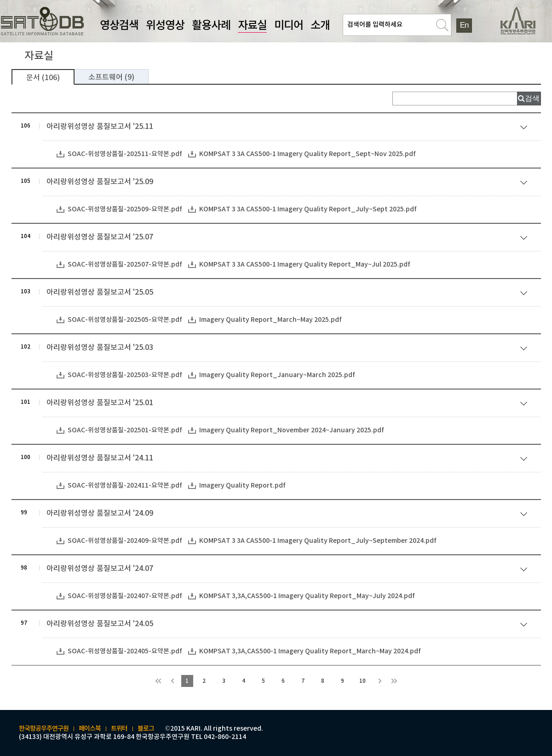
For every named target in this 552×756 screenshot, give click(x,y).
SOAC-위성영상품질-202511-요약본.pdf (125, 154)
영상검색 (119, 26)
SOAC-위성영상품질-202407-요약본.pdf (125, 596)
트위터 (119, 729)
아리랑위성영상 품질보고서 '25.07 (289, 238)
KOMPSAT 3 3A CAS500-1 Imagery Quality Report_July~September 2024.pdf (318, 541)
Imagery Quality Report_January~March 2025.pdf (277, 375)
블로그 (146, 729)
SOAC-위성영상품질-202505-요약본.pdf (125, 320)
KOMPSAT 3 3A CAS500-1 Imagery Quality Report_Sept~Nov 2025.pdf (308, 154)
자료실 (252, 26)
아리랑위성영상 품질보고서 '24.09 (289, 515)
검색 (532, 98)
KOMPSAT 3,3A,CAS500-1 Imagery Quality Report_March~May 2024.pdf (310, 651)
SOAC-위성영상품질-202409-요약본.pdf (125, 541)
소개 (320, 26)
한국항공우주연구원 (44, 729)
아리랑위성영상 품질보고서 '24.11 (289, 459)
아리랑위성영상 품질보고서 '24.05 (289, 625)
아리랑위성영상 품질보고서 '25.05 (289, 294)
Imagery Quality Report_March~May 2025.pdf (270, 320)
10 (362, 681)
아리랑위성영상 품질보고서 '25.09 (289, 183)
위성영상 (165, 26)
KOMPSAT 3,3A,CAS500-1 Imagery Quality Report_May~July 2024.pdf (307, 596)
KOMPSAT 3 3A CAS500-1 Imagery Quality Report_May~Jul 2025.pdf (305, 265)
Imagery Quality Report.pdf (242, 486)
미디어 (289, 26)
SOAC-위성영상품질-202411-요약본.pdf (125, 486)
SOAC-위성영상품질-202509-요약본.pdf (125, 209)
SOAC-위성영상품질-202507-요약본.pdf (125, 265)
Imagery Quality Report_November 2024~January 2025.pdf (292, 430)
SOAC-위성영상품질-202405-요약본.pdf (125, 651)
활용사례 (211, 26)
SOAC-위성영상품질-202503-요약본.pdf (125, 375)
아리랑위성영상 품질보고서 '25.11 (289, 128)
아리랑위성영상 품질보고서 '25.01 (289, 404)
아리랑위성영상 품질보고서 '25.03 (289, 349)
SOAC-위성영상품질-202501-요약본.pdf (125, 430)
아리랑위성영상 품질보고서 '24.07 (289, 570)
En (464, 25)
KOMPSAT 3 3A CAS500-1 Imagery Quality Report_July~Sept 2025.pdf (308, 209)
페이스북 (90, 729)
